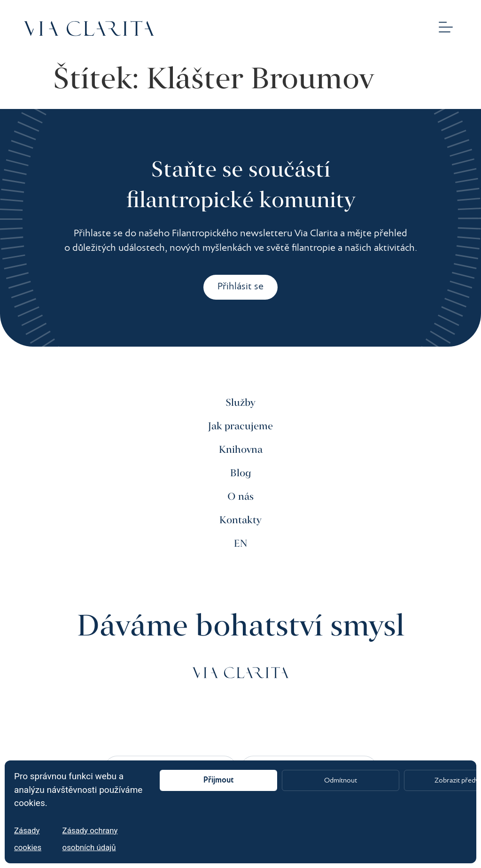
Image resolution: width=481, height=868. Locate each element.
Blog (241, 473)
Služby (240, 403)
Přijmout (218, 780)
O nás (240, 497)
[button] (446, 28)
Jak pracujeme (240, 426)
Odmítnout (341, 781)
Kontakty (240, 520)
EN (241, 544)
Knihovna (241, 450)
